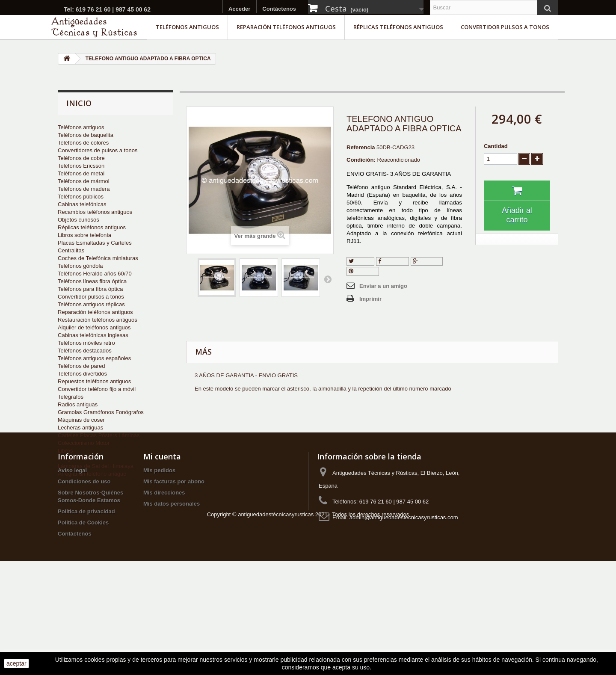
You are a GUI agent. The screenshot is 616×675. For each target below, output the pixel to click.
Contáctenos (279, 9)
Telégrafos (71, 397)
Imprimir (370, 299)
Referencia (361, 147)
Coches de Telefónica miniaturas (98, 258)
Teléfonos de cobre (81, 158)
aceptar (16, 663)
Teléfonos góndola (80, 266)
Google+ (427, 261)
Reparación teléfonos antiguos (286, 27)
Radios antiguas (78, 404)
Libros (65, 451)
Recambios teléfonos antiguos (95, 212)
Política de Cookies (83, 602)
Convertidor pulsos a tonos (505, 27)
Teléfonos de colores (83, 143)
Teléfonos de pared (81, 366)
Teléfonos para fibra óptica (90, 289)
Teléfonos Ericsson (81, 166)
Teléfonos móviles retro (86, 343)
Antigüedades (75, 458)
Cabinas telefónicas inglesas (93, 335)
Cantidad (496, 146)
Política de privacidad (86, 591)
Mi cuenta (162, 536)
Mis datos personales (172, 583)
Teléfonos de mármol (84, 181)
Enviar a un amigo (383, 286)
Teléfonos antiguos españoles (94, 358)
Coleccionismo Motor (84, 443)
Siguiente (328, 279)
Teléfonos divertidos (82, 374)
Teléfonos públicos (81, 197)
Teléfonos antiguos (187, 27)
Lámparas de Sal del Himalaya (96, 466)
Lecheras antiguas (80, 428)
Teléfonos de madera (84, 189)
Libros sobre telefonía (84, 235)
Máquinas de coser (81, 420)
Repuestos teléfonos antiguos (94, 381)
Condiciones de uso (84, 561)
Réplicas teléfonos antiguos (398, 27)
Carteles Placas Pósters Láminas (99, 435)
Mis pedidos (159, 550)
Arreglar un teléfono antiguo (92, 474)
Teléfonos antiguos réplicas (91, 304)
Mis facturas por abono (174, 561)
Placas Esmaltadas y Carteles (95, 243)
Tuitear (360, 261)
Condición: (361, 160)
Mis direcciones (164, 572)
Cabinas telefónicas (82, 204)
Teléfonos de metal (81, 173)
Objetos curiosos (78, 220)
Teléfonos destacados (85, 351)
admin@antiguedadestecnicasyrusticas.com (404, 597)
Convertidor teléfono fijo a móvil (97, 389)
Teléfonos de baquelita (86, 135)
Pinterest (363, 271)
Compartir (393, 261)
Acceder (239, 9)
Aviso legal (72, 550)
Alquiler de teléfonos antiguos (94, 327)
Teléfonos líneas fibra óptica (92, 281)
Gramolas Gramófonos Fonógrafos (101, 412)
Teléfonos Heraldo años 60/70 (95, 274)
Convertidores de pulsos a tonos (98, 150)
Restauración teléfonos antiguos (98, 320)
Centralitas (71, 250)
